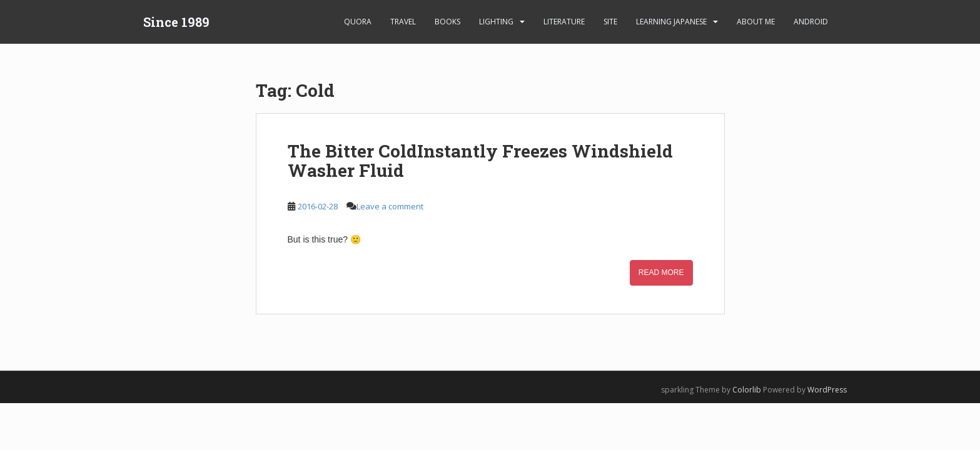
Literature (564, 22)
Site (610, 22)
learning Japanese (671, 22)
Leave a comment (390, 206)
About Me (756, 22)
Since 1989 (176, 22)
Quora (358, 22)
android (811, 22)
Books (447, 22)
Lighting (496, 22)
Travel (403, 22)
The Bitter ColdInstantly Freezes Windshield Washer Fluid (480, 161)
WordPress (827, 390)
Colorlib (747, 390)
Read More (661, 272)
